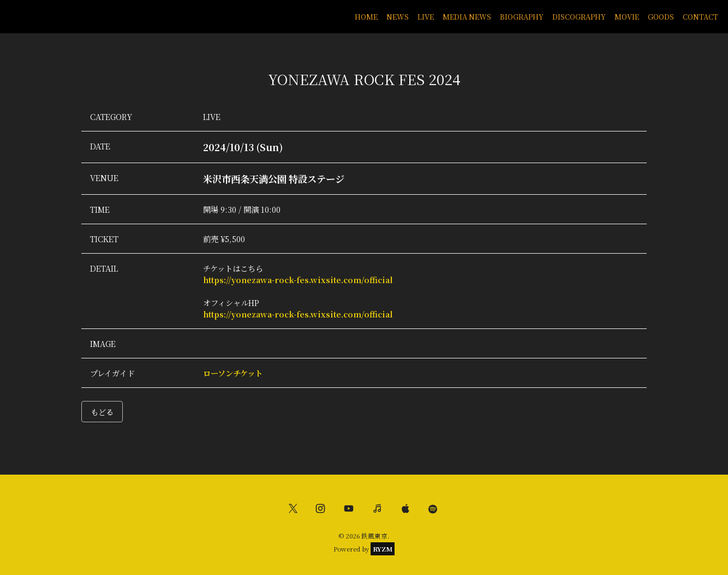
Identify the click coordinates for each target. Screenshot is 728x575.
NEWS (398, 17)
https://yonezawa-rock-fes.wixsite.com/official (298, 280)
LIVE (426, 17)
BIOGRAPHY (522, 17)
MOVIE (627, 17)
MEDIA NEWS (467, 17)
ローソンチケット (233, 373)
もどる (102, 412)
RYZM (383, 549)
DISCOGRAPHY (579, 17)
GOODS (661, 17)
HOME (366, 17)
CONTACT (700, 17)
